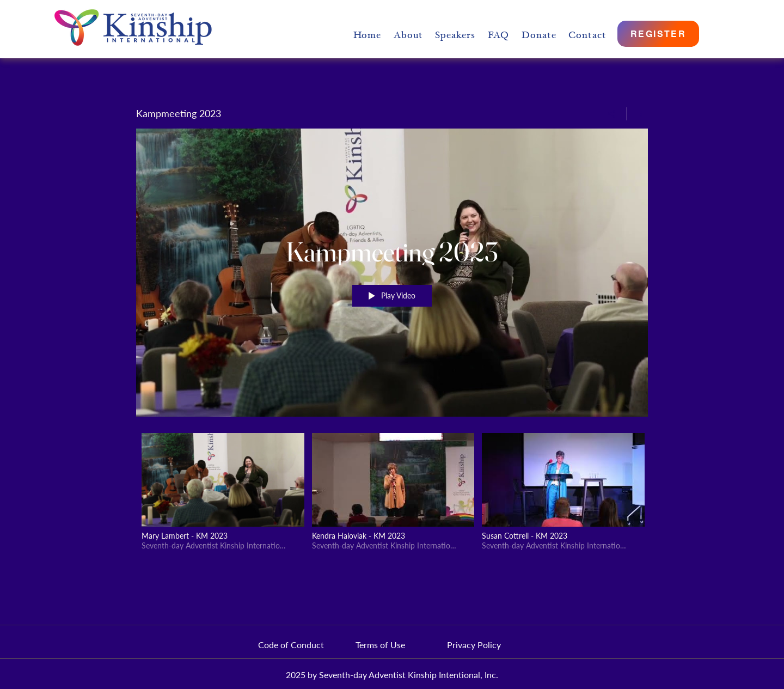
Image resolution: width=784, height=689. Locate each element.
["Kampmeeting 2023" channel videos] (392, 495)
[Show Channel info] (637, 114)
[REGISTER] (658, 34)
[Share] (612, 114)
